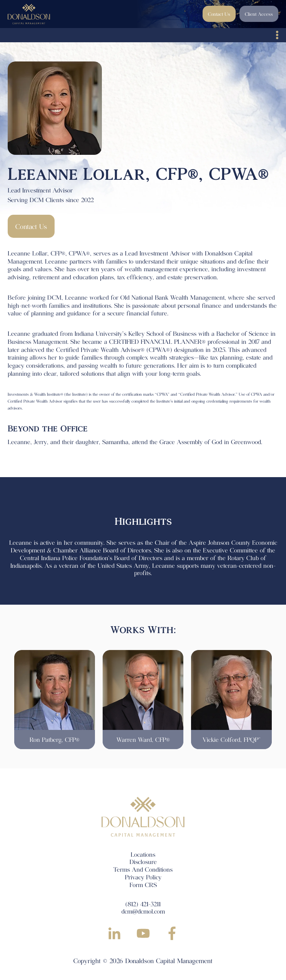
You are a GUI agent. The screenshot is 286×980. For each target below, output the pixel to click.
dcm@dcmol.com (143, 911)
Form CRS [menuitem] (143, 885)
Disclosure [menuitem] (143, 861)
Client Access (259, 14)
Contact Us (219, 14)
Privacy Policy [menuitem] (143, 877)
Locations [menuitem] (143, 854)
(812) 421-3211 (143, 904)
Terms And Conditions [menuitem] (143, 869)
